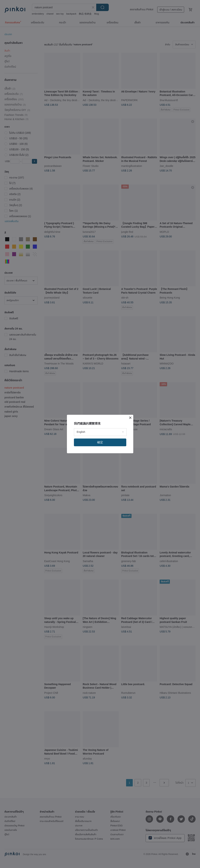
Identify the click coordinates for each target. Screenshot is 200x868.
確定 (100, 442)
